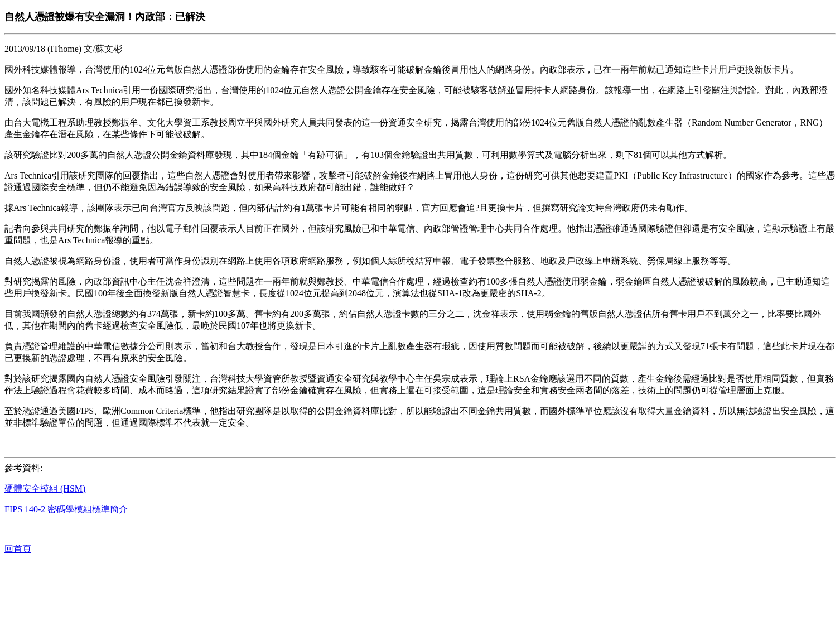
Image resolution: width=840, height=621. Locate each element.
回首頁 (18, 549)
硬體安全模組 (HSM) (45, 488)
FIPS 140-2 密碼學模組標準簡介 (66, 509)
